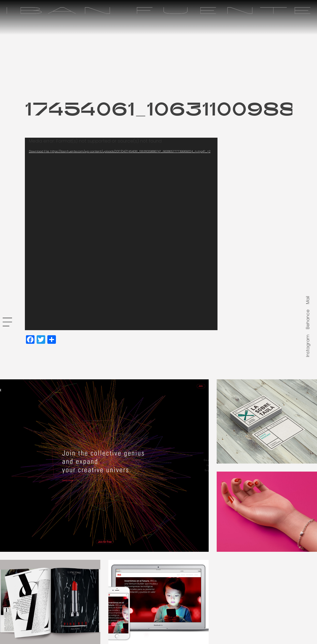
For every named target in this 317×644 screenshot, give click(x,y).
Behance (308, 319)
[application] (121, 234)
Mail (308, 300)
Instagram (308, 346)
